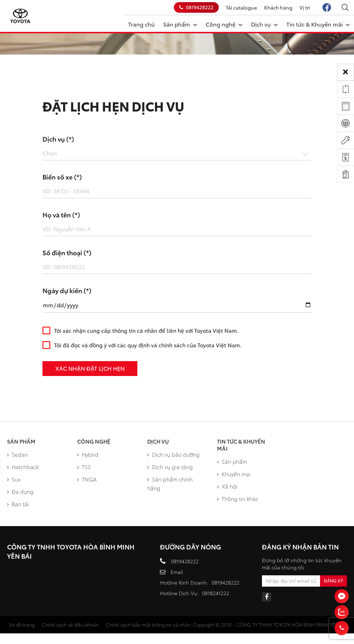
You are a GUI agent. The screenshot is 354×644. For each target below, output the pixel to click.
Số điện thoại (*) (67, 252)
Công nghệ (224, 24)
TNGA (87, 479)
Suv (14, 479)
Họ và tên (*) (61, 215)
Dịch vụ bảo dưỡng (173, 454)
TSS (84, 467)
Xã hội (227, 486)
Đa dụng (20, 491)
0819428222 (196, 7)
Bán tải (18, 504)
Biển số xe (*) (62, 177)
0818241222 (216, 593)
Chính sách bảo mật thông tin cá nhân (148, 625)
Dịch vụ (264, 24)
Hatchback (23, 467)
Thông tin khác (238, 498)
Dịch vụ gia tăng (170, 467)
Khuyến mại (234, 474)
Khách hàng (278, 7)
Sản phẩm (180, 24)
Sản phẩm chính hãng (170, 483)
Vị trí (305, 7)
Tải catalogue (241, 7)
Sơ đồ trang (22, 625)
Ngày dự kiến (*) (67, 290)
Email (177, 572)
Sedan (18, 454)
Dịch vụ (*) (58, 139)
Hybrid (88, 454)
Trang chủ (141, 24)
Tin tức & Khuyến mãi (318, 24)
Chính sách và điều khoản (70, 625)
